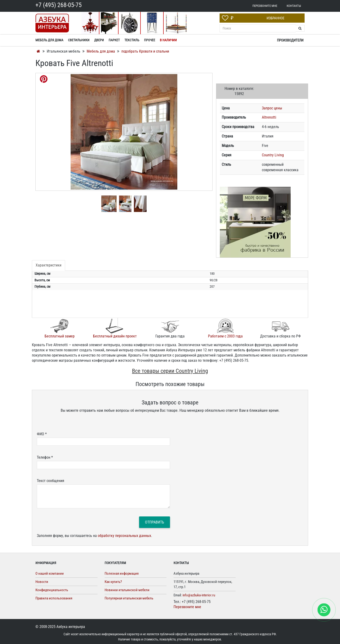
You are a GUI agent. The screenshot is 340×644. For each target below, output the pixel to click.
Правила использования (54, 598)
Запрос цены (272, 108)
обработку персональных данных (124, 536)
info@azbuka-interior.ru (199, 595)
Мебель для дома (101, 51)
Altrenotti (269, 117)
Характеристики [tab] (49, 265)
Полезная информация (122, 573)
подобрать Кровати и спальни (145, 51)
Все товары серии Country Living (170, 371)
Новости (42, 582)
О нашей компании (50, 573)
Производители (290, 40)
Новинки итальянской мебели (127, 590)
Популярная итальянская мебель (129, 598)
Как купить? (113, 582)
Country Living (273, 155)
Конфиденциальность (52, 590)
